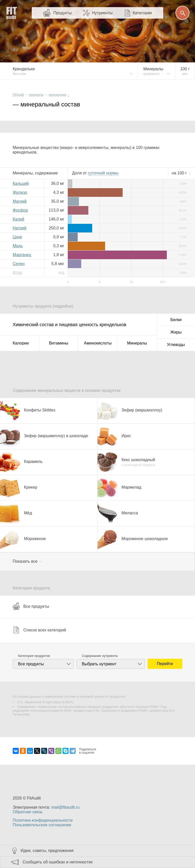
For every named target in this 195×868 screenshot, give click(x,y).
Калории (21, 343)
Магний (20, 201)
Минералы (137, 343)
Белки (176, 320)
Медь (18, 246)
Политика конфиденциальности (43, 820)
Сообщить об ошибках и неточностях (58, 862)
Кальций (21, 183)
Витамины (59, 343)
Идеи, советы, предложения (47, 851)
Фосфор (20, 210)
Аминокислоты (98, 343)
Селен (19, 264)
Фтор (17, 273)
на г (180, 173)
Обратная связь (28, 812)
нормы (103, 173)
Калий (18, 219)
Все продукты (31, 606)
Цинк (17, 237)
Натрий (20, 228)
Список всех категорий (39, 630)
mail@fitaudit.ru (65, 807)
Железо (20, 192)
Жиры (176, 332)
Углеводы (176, 345)
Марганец (22, 255)
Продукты (62, 13)
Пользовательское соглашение (42, 825)
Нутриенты (102, 13)
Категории (142, 13)
